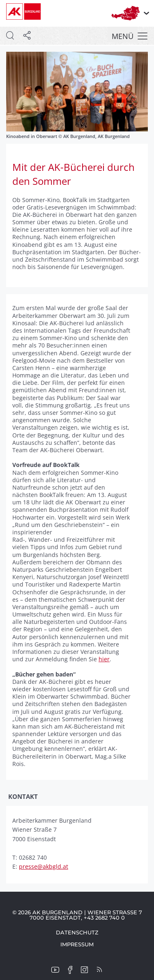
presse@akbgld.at (44, 866)
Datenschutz (77, 932)
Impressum (77, 944)
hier (104, 659)
